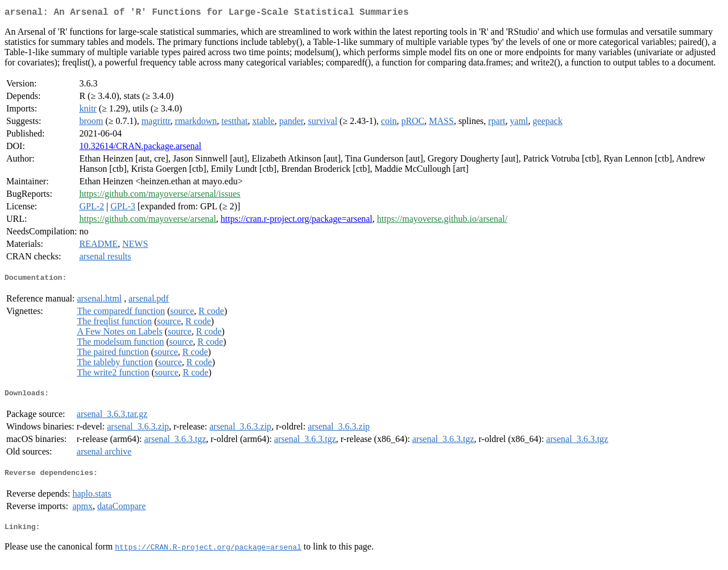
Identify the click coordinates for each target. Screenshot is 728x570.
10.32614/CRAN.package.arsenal (140, 148)
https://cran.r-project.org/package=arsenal (297, 221)
